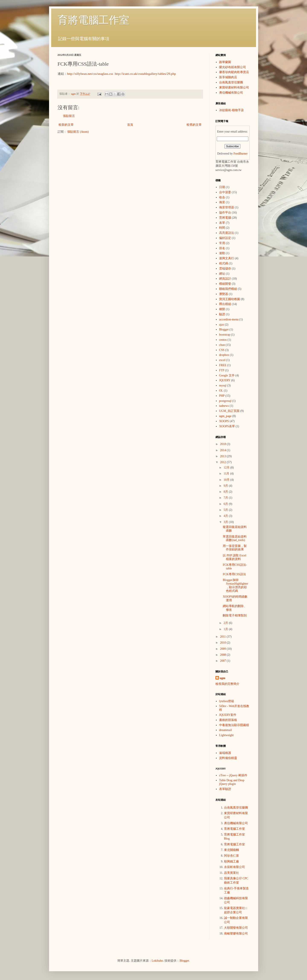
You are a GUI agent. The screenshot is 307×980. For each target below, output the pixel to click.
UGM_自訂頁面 (229, 411)
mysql (223, 385)
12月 (227, 468)
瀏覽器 (224, 294)
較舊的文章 (194, 125)
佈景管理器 (227, 207)
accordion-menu (229, 319)
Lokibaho (157, 961)
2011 (223, 637)
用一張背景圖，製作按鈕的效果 (235, 548)
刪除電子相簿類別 (235, 615)
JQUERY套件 (228, 715)
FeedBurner (241, 154)
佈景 (222, 202)
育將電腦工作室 (93, 20)
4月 (226, 516)
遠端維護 (225, 753)
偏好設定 (225, 238)
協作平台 (225, 213)
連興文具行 (227, 258)
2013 (223, 456)
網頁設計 (225, 279)
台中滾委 (225, 192)
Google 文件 (227, 375)
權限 (222, 309)
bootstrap (225, 335)
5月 (226, 510)
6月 (226, 504)
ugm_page (225, 416)
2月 (226, 623)
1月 (226, 629)
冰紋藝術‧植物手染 (231, 110)
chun (222, 345)
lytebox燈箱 (227, 701)
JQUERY (225, 380)
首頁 (130, 125)
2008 (223, 655)
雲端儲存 (225, 269)
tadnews (224, 406)
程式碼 (224, 263)
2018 (223, 444)
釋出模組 (225, 304)
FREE (223, 365)
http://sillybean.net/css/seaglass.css (90, 74)
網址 (222, 274)
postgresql (225, 401)
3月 (226, 522)
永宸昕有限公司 (234, 867)
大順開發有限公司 (236, 928)
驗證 (222, 314)
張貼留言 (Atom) (78, 132)
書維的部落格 (228, 720)
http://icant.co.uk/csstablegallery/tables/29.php (145, 74)
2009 (223, 649)
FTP (222, 370)
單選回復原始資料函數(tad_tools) (235, 538)
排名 (222, 248)
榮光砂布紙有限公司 (233, 67)
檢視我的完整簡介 (227, 684)
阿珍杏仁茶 (231, 856)
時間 (222, 228)
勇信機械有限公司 (231, 93)
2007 (223, 661)
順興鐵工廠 (231, 861)
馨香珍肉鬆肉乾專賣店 (234, 72)
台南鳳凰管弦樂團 (231, 82)
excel (222, 360)
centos (223, 340)
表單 (222, 223)
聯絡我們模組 (228, 289)
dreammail (226, 730)
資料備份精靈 (228, 758)
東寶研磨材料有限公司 (234, 88)
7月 (226, 498)
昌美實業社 (231, 873)
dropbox (224, 355)
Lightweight (226, 735)
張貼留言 (69, 116)
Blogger (224, 329)
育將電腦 (225, 218)
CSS (222, 350)
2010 (223, 643)
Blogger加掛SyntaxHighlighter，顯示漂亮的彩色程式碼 (235, 585)
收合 (222, 197)
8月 (226, 492)
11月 (227, 474)
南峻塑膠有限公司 (236, 934)
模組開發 (225, 284)
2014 (223, 450)
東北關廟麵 (231, 850)
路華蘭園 (225, 62)
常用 (222, 243)
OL (221, 391)
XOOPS (224, 421)
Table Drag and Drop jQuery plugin (232, 782)
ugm (223, 678)
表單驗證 (225, 789)
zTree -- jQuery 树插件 (233, 775)
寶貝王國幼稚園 (230, 299)
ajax (222, 325)
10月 (227, 480)
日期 (222, 187)
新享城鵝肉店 (228, 77)
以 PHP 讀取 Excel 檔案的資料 (234, 557)
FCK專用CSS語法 (234, 574)
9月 (226, 486)
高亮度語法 (227, 233)
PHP (222, 396)
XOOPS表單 (227, 426)
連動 (222, 253)
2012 (223, 462)
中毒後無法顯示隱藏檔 (234, 725)
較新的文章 (66, 125)
